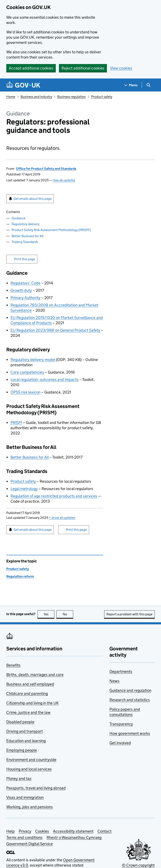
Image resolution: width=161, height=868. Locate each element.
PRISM (16, 423)
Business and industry (36, 97)
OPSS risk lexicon (25, 392)
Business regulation (71, 97)
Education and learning (26, 741)
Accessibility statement (73, 831)
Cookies (42, 831)
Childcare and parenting (27, 693)
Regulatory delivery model (33, 360)
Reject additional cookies (83, 68)
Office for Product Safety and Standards (46, 169)
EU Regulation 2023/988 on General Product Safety (55, 330)
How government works (130, 733)
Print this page (25, 259)
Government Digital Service (30, 844)
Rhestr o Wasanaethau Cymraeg (74, 837)
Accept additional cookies (31, 68)
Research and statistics (130, 700)
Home (11, 97)
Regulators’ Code (25, 283)
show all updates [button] (62, 518)
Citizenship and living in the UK (32, 703)
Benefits (13, 665)
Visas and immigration (25, 797)
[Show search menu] (148, 85)
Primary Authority (25, 298)
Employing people (22, 750)
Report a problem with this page (129, 614)
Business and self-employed (30, 684)
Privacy (25, 831)
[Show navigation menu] (131, 85)
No (68, 614)
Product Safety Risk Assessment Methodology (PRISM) (51, 230)
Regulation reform (20, 576)
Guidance (18, 218)
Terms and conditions (24, 837)
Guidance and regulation (130, 690)
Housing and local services (29, 769)
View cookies (121, 68)
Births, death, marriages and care (35, 675)
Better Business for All (27, 236)
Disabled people (20, 722)
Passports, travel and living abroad (36, 788)
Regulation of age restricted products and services (54, 496)
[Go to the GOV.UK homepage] (23, 85)
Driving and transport (25, 731)
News (114, 681)
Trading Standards (25, 242)
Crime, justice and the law (28, 712)
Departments (121, 671)
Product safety (102, 97)
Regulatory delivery (25, 224)
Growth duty (21, 290)
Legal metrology (24, 489)
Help (10, 831)
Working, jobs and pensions (30, 807)
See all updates (64, 180)
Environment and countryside (31, 760)
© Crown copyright (138, 865)
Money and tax (19, 778)
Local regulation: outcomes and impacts (45, 380)
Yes (49, 614)
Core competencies (27, 372)
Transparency (121, 724)
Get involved (120, 743)
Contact (105, 831)
